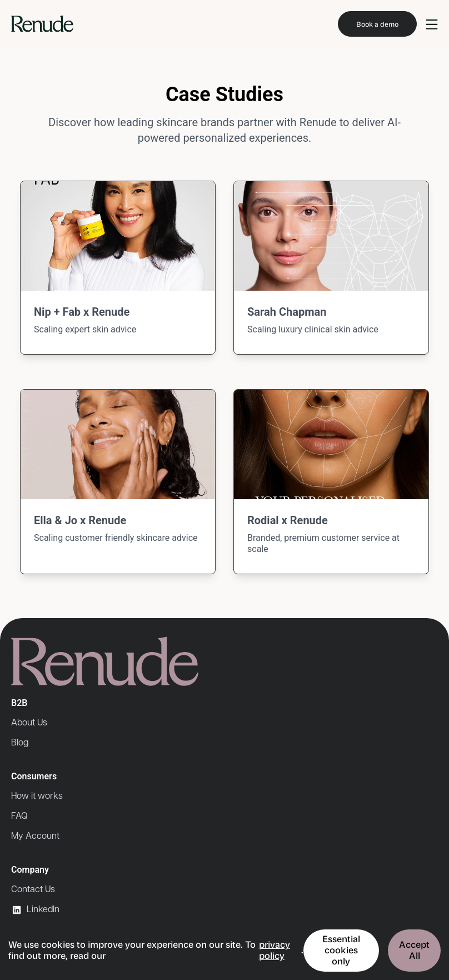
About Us (29, 723)
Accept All (414, 950)
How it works (37, 796)
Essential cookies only (341, 950)
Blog (20, 743)
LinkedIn (35, 910)
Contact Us (33, 890)
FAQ (19, 816)
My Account (35, 836)
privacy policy (275, 950)
